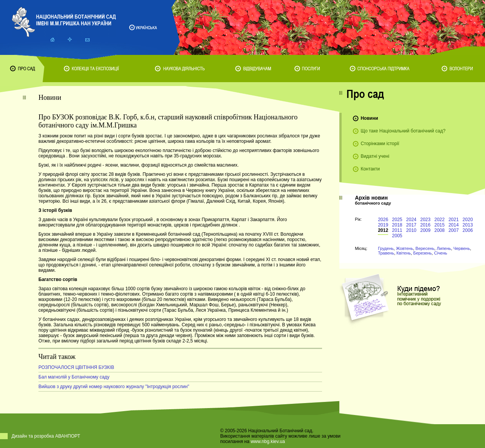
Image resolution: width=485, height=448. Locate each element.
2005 (397, 236)
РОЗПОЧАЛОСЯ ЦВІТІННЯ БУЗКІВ (76, 367)
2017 (411, 225)
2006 (468, 230)
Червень (462, 248)
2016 (426, 225)
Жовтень (404, 248)
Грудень (386, 248)
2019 (383, 225)
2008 (439, 230)
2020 (468, 220)
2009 (426, 230)
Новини (369, 118)
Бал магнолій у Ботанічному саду (74, 377)
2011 (397, 230)
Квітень (404, 253)
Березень (422, 253)
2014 (454, 225)
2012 (383, 230)
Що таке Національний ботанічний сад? (403, 131)
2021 (454, 220)
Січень (440, 253)
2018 (397, 225)
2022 (439, 220)
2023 (426, 220)
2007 (454, 230)
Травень (386, 253)
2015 (439, 225)
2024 (411, 220)
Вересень (425, 248)
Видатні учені (375, 156)
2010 (411, 230)
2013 (468, 225)
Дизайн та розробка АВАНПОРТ (46, 436)
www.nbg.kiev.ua (268, 441)
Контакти (370, 169)
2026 (383, 220)
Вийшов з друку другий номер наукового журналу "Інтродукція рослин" (114, 387)
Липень (444, 248)
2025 (397, 220)
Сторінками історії (380, 144)
